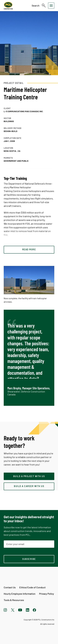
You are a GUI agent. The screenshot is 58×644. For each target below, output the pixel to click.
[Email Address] (29, 544)
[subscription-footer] (29, 559)
